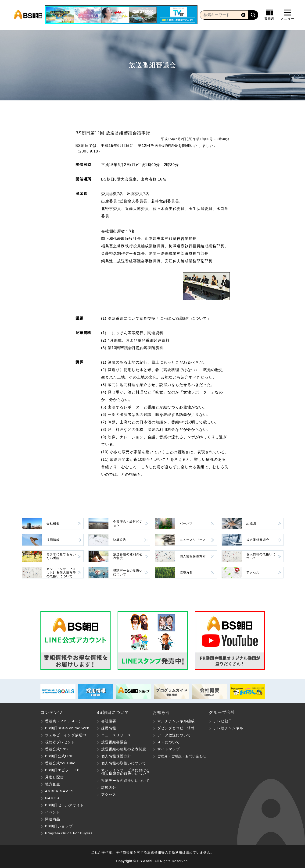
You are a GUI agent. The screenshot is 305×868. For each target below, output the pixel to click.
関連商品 (53, 819)
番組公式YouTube (60, 763)
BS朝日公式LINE (59, 756)
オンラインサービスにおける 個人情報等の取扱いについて (123, 772)
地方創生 (53, 784)
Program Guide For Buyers (69, 833)
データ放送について (174, 735)
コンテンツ (52, 712)
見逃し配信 (54, 777)
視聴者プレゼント (60, 742)
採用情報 (53, 540)
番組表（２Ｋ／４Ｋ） (64, 721)
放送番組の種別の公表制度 (128, 556)
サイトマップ (169, 749)
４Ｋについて (169, 742)
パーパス (186, 523)
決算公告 (120, 540)
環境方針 (186, 572)
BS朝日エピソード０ (63, 770)
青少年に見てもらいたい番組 (61, 556)
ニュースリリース (193, 540)
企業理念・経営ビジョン (128, 523)
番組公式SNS (57, 749)
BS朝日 (28, 15)
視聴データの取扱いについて (128, 572)
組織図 (251, 523)
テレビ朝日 (223, 721)
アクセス (253, 572)
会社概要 (53, 523)
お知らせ (161, 712)
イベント (53, 812)
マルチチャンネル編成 (176, 721)
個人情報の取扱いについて (261, 556)
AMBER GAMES (59, 791)
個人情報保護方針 (193, 556)
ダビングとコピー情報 (176, 728)
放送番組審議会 (258, 540)
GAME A (53, 798)
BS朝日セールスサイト (65, 805)
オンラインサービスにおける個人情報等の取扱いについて (61, 573)
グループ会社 (222, 712)
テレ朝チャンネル (228, 728)
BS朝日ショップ (59, 826)
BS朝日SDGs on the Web (67, 728)
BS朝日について (113, 712)
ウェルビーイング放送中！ (68, 735)
